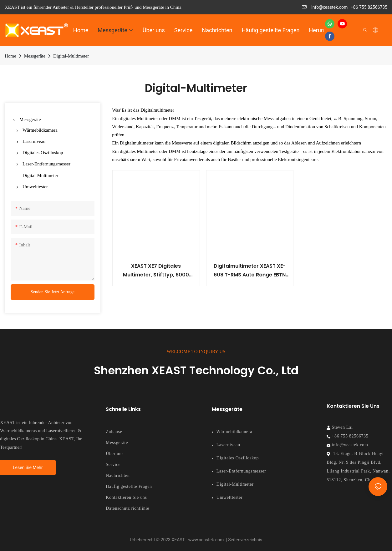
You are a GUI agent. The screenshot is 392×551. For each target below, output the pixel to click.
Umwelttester (230, 497)
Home (10, 56)
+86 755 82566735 (369, 7)
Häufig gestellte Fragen (129, 486)
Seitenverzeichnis (245, 540)
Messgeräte (35, 56)
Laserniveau (228, 445)
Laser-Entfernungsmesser (241, 471)
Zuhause (114, 432)
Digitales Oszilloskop (238, 458)
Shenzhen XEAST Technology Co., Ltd (196, 370)
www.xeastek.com (207, 540)
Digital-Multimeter (71, 56)
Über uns (115, 454)
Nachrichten (118, 475)
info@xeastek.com (349, 445)
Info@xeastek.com (325, 7)
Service (113, 465)
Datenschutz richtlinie (127, 508)
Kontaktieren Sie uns (126, 497)
